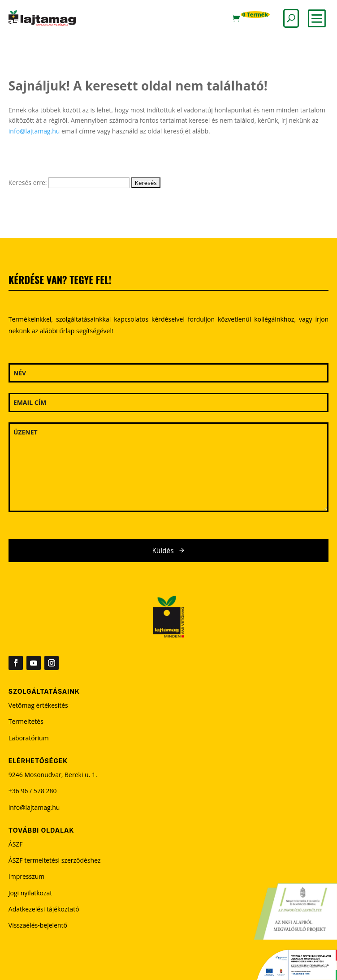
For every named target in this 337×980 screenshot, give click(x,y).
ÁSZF (16, 844)
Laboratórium (29, 738)
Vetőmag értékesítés (38, 705)
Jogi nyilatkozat (30, 893)
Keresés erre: (28, 183)
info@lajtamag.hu (34, 131)
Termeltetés (26, 721)
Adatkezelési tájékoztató (44, 909)
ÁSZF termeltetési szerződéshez (55, 860)
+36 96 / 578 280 (33, 791)
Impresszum (26, 876)
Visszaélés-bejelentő (38, 925)
